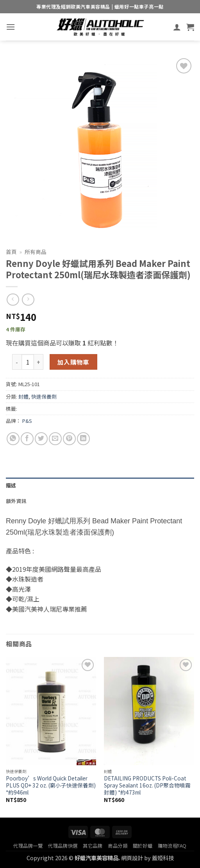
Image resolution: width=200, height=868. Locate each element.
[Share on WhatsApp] (13, 439)
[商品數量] (28, 362)
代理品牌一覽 (28, 846)
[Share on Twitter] (41, 439)
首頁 (11, 252)
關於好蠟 (143, 846)
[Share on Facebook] (27, 439)
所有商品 (36, 252)
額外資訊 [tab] (16, 501)
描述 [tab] (11, 485)
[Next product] (13, 300)
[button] (11, 27)
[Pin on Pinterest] (69, 439)
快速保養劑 (44, 396)
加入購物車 (73, 362)
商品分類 (118, 846)
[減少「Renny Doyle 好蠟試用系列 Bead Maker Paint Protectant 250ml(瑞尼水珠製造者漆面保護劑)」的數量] (17, 362)
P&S (27, 421)
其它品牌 (93, 846)
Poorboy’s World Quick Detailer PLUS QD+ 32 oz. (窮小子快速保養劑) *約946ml (51, 785)
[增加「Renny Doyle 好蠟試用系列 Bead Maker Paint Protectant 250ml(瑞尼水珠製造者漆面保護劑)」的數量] (39, 362)
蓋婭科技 (163, 858)
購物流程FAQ (172, 846)
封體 (23, 396)
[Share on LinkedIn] (83, 439)
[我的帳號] (177, 27)
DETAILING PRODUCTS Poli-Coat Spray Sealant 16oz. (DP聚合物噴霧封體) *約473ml (147, 785)
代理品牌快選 (63, 846)
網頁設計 (132, 858)
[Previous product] (28, 300)
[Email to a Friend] (55, 439)
